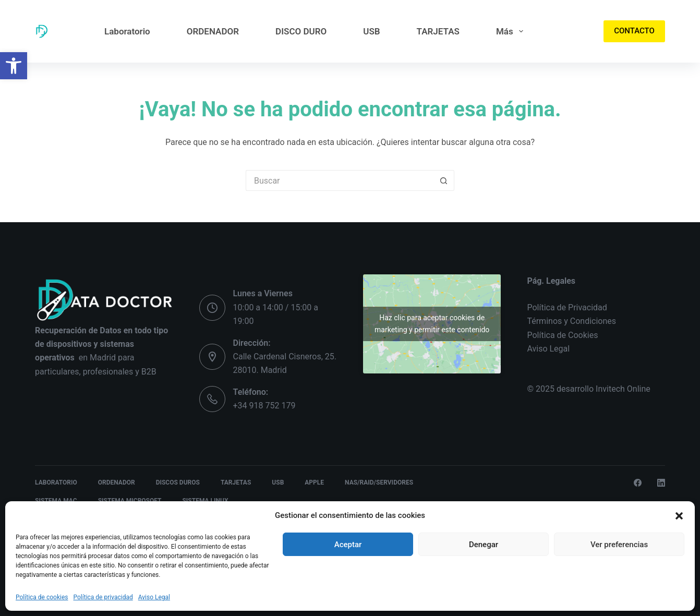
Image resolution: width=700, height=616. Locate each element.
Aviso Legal (154, 597)
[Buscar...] (340, 180)
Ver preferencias (619, 545)
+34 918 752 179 (264, 406)
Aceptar (348, 545)
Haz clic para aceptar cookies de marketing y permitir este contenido (432, 324)
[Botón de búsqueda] (444, 180)
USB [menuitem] (371, 31)
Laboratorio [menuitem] (127, 31)
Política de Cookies (562, 335)
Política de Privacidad (567, 307)
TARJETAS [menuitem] (438, 31)
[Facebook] (638, 483)
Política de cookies (42, 597)
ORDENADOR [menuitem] (213, 31)
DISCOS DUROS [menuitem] (178, 482)
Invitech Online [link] (623, 389)
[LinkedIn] (661, 483)
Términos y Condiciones (571, 321)
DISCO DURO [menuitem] (301, 31)
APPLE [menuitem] (314, 482)
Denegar (484, 545)
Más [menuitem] (512, 31)
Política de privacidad (103, 597)
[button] (14, 66)
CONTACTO (634, 31)
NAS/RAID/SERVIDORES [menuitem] (379, 482)
